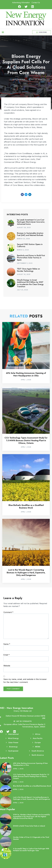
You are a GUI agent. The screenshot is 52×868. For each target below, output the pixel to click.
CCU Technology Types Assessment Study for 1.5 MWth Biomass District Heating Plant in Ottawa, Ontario (26, 440)
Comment (8, 612)
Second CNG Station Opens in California (30, 245)
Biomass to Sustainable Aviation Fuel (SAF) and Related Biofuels (30, 234)
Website (7, 666)
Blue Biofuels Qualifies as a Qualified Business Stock (26, 506)
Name (7, 644)
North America (19, 79)
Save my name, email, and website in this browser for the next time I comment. (25, 681)
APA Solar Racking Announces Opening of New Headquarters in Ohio (26, 374)
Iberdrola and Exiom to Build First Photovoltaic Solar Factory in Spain (31, 258)
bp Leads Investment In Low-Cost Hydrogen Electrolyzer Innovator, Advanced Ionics (31, 222)
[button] (3, 32)
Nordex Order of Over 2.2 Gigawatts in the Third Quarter (31, 838)
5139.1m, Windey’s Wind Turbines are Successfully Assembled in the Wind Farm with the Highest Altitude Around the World (32, 817)
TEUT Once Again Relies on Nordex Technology (28, 270)
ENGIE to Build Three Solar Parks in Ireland (29, 826)
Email (6, 655)
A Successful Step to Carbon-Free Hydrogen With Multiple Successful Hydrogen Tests (31, 850)
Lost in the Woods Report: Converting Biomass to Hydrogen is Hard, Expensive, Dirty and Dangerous (26, 573)
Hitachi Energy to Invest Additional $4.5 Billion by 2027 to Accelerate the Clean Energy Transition (30, 283)
